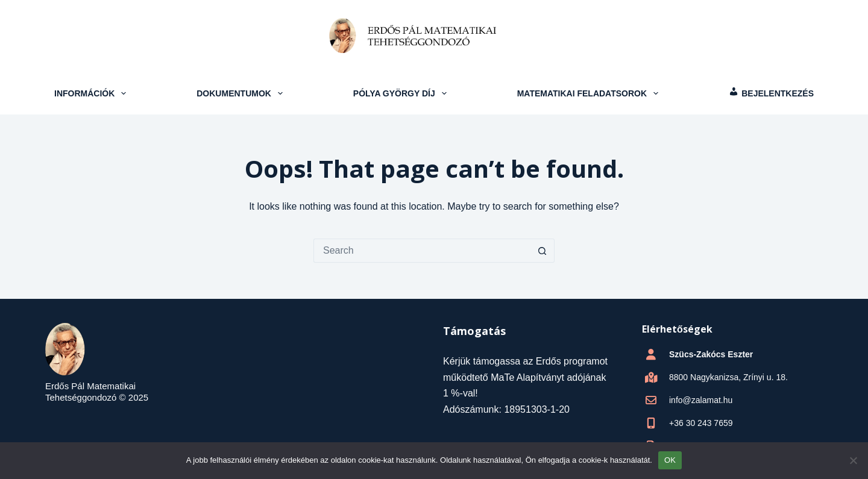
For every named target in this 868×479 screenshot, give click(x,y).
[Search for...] (422, 251)
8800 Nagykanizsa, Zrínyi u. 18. (728, 377)
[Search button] (542, 251)
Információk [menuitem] (92, 93)
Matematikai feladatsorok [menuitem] (589, 93)
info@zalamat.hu (701, 400)
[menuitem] (771, 93)
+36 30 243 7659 (701, 423)
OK (670, 460)
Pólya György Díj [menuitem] (401, 93)
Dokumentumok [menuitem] (241, 93)
